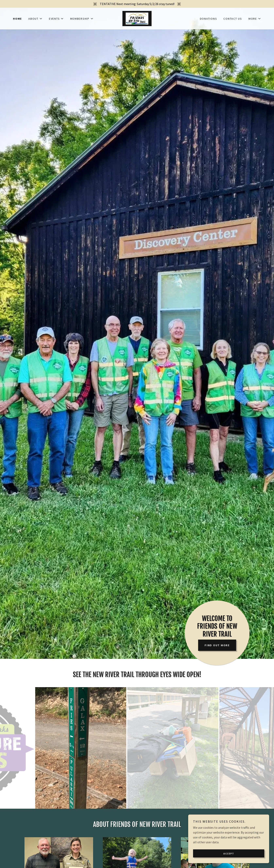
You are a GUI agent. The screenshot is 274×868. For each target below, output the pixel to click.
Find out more (217, 645)
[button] (35, 19)
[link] (137, 18)
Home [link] (17, 19)
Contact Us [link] (233, 19)
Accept (229, 854)
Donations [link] (209, 19)
